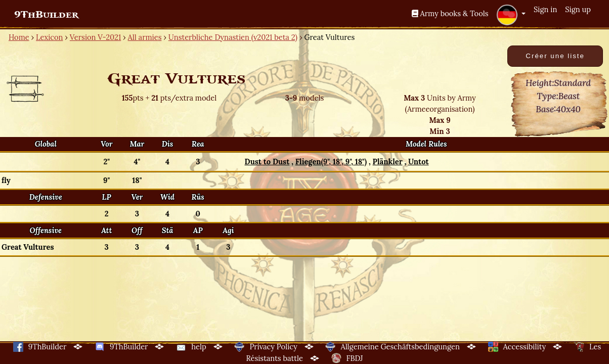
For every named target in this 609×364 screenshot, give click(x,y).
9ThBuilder (46, 15)
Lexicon (49, 37)
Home (19, 37)
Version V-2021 (95, 37)
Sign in (545, 9)
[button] (511, 15)
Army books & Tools (450, 13)
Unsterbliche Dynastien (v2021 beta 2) (233, 37)
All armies (145, 37)
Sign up (578, 9)
